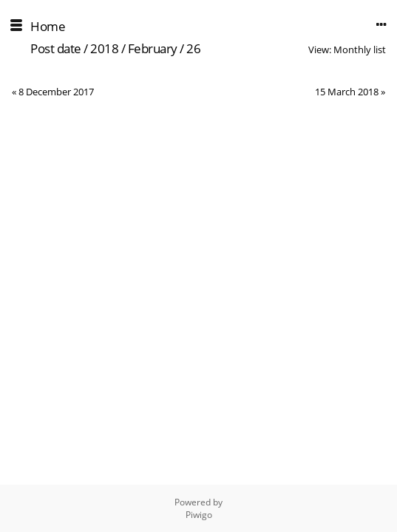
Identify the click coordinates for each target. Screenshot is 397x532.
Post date (56, 48)
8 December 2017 (56, 92)
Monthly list (360, 50)
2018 (104, 48)
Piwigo (199, 515)
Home (48, 26)
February (153, 48)
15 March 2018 (347, 92)
